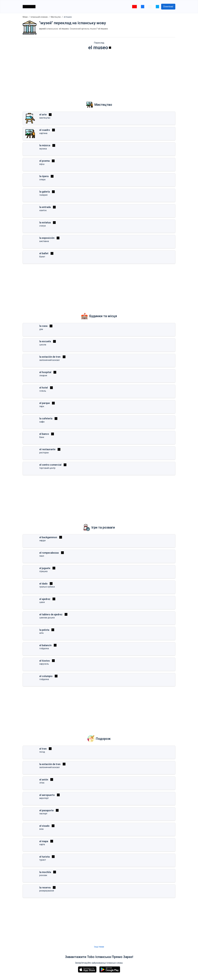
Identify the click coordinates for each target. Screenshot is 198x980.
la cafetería (46, 418)
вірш (42, 164)
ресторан (44, 453)
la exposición (47, 238)
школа (43, 345)
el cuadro (45, 130)
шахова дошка (47, 618)
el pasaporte (46, 810)
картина (43, 133)
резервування (47, 891)
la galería (45, 192)
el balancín (45, 645)
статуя (42, 226)
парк (42, 406)
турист (43, 860)
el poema (44, 161)
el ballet (44, 253)
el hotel (44, 388)
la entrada (45, 207)
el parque (45, 403)
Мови (25, 17)
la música (45, 145)
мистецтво (45, 118)
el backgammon (48, 537)
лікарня (43, 375)
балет (42, 257)
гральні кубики (47, 587)
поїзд (42, 752)
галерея (43, 195)
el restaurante (47, 449)
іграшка (43, 571)
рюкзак (43, 875)
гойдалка (44, 648)
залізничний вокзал (49, 360)
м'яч (41, 633)
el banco (44, 434)
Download (168, 7)
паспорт (43, 814)
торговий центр (47, 468)
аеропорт (44, 798)
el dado (43, 584)
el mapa (44, 841)
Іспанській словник (39, 17)
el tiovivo (45, 661)
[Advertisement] (99, 74)
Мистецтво (56, 17)
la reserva (45, 888)
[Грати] (110, 48)
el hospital (45, 372)
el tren (43, 749)
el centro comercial (50, 465)
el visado (44, 826)
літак (42, 783)
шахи (42, 602)
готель (43, 391)
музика (43, 149)
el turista (44, 857)
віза (41, 829)
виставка (44, 241)
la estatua (45, 222)
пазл (42, 556)
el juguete (45, 568)
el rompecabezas (49, 553)
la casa (43, 326)
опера (42, 180)
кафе (42, 422)
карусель (44, 664)
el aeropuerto (47, 795)
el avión (44, 780)
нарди (42, 540)
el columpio (46, 676)
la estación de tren (50, 357)
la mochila (45, 872)
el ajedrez (45, 599)
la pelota (44, 630)
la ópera (44, 176)
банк (42, 437)
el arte (43, 115)
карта (42, 844)
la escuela (45, 341)
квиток (43, 210)
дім (41, 329)
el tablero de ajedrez (51, 614)
